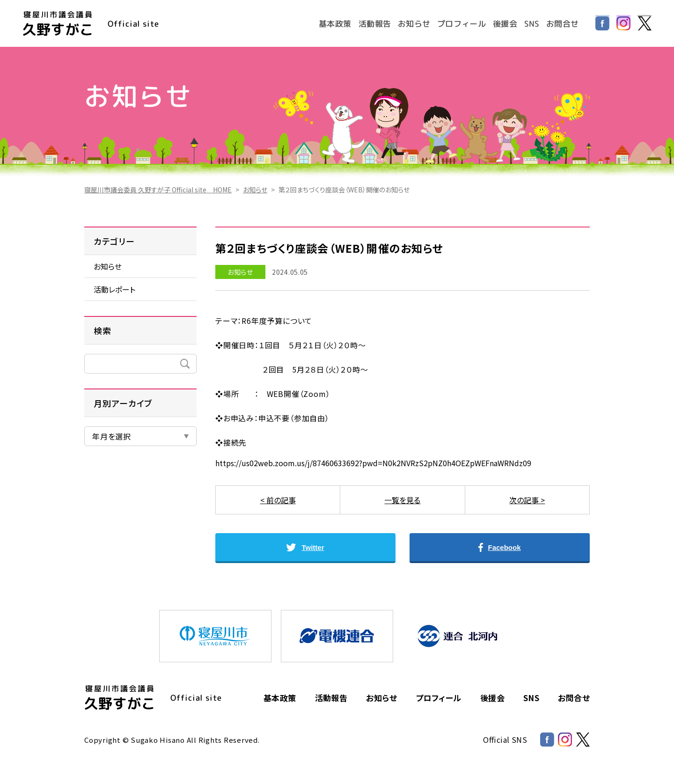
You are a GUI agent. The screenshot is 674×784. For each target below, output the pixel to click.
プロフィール (461, 23)
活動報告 (374, 23)
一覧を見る (402, 500)
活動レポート (114, 289)
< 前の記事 (278, 500)
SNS (531, 23)
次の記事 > (527, 500)
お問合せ (562, 23)
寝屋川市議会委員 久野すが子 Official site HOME (158, 190)
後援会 (505, 23)
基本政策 (334, 23)
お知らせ (413, 23)
